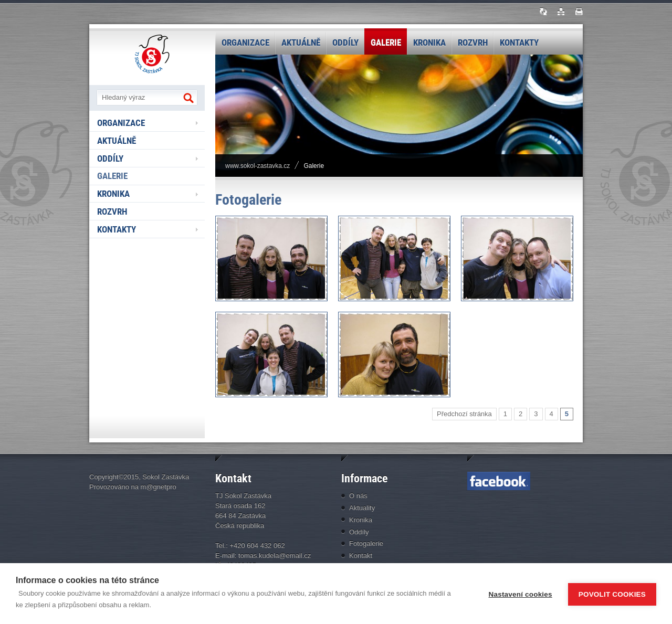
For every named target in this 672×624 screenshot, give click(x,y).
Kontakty (519, 43)
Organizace (245, 43)
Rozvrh (473, 43)
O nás (358, 496)
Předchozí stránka (464, 414)
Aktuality (362, 508)
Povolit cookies (612, 594)
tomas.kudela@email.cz (275, 556)
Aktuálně (301, 43)
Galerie (386, 43)
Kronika (429, 43)
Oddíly (345, 43)
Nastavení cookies (521, 594)
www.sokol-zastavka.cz (258, 166)
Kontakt (361, 556)
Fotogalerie (366, 543)
